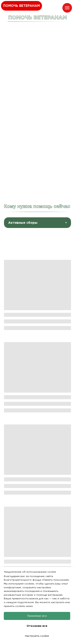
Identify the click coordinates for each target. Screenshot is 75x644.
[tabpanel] (37, 405)
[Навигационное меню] (67, 8)
